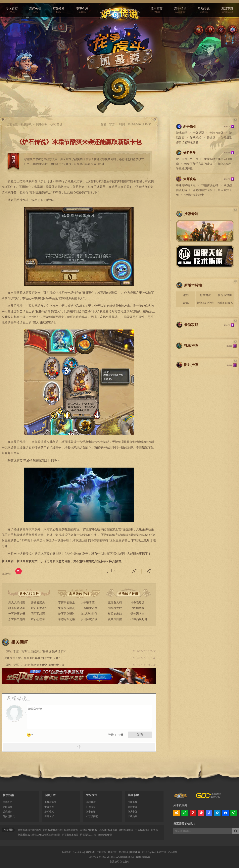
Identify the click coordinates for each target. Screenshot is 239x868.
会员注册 (161, 852)
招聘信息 (124, 852)
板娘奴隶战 (115, 614)
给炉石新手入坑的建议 (198, 164)
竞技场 (211, 138)
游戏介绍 (182, 133)
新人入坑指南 (17, 603)
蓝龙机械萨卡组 (203, 190)
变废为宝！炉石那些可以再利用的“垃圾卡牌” (32, 658)
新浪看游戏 (24, 835)
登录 (111, 735)
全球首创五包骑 (225, 304)
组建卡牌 (49, 816)
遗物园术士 (137, 614)
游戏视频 (112, 830)
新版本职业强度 (205, 304)
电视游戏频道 (142, 830)
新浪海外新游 (71, 830)
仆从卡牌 (132, 812)
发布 (140, 735)
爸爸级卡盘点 (67, 608)
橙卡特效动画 (17, 608)
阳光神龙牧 (115, 608)
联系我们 (113, 852)
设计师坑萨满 (89, 619)
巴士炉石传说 (105, 835)
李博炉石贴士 (67, 603)
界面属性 (8, 807)
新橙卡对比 (225, 295)
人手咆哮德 (88, 603)
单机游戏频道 (126, 830)
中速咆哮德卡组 (186, 185)
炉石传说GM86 (88, 835)
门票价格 (91, 807)
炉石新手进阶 (39, 608)
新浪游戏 (26, 124)
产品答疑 (173, 852)
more (227, 126)
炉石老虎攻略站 (70, 835)
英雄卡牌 (133, 795)
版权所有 (125, 862)
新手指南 (8, 795)
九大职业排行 (89, 614)
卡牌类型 (198, 133)
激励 (186, 295)
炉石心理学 (38, 619)
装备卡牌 (132, 807)
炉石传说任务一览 (187, 159)
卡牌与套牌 (216, 133)
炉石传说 (57, 124)
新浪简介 (66, 852)
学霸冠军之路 (67, 619)
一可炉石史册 (17, 614)
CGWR (102, 830)
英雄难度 (91, 802)
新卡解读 (91, 812)
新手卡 (154, 830)
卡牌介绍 (50, 795)
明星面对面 (38, 614)
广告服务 (101, 852)
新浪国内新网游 (89, 830)
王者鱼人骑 (115, 603)
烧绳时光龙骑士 (194, 195)
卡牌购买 (132, 816)
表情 (31, 736)
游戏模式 (196, 138)
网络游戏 (42, 124)
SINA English (148, 852)
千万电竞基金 (89, 608)
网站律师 (135, 852)
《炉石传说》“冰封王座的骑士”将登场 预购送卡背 (35, 651)
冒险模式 (92, 795)
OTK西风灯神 (139, 619)
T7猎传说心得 (210, 185)
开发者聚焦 (38, 603)
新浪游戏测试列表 (52, 830)
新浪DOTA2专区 (40, 835)
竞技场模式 (9, 816)
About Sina (78, 852)
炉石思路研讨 (67, 614)
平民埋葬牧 (137, 608)
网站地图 (90, 852)
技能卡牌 (132, 802)
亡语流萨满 (92, 816)
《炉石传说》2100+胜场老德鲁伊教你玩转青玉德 (34, 665)
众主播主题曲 (17, 619)
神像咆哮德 (137, 603)
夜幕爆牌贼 (115, 619)
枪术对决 (205, 295)
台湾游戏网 (35, 830)
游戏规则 (8, 812)
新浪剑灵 (55, 835)
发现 (186, 303)
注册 (120, 735)
